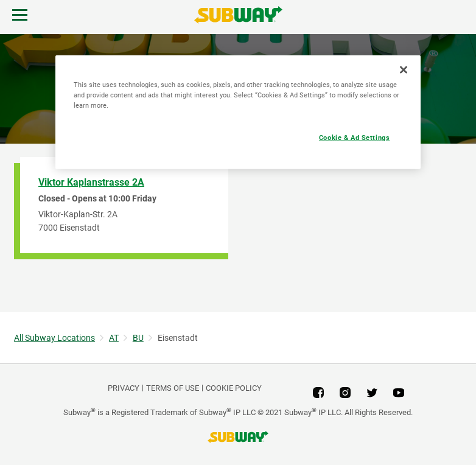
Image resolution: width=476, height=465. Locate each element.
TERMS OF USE (173, 388)
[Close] (404, 69)
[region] (238, 112)
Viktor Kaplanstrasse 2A (91, 182)
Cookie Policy (234, 388)
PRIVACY (124, 388)
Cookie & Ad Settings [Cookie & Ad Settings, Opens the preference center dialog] (354, 137)
